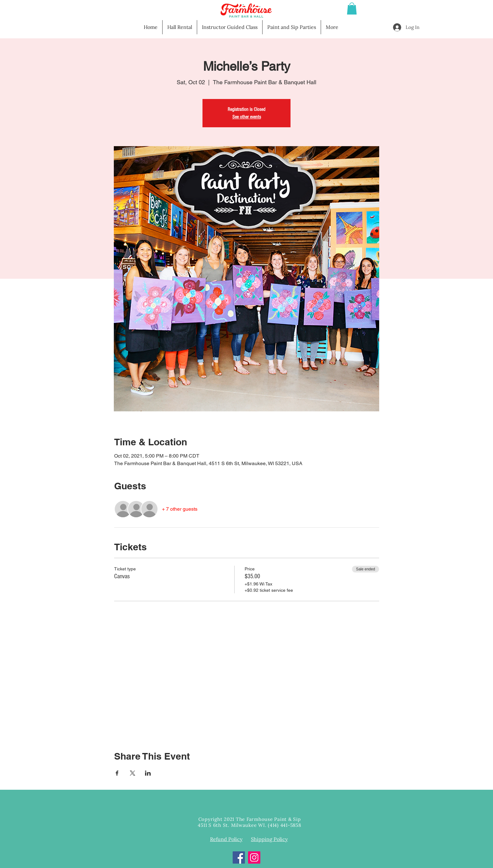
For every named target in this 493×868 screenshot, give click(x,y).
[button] (352, 8)
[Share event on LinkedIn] (148, 773)
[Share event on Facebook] (117, 773)
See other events (247, 117)
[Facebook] (239, 857)
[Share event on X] (133, 773)
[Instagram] (254, 857)
